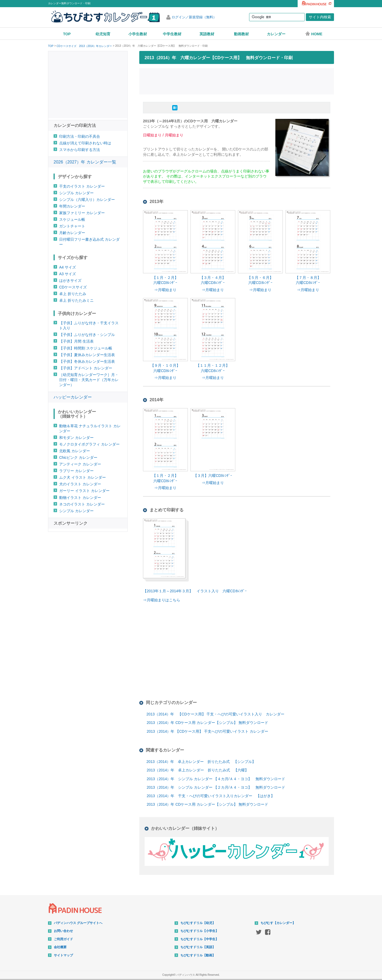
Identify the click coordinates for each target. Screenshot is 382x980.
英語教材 (207, 34)
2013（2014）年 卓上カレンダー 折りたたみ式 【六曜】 (198, 770)
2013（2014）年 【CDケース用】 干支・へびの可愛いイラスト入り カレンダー (215, 714)
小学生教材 (138, 34)
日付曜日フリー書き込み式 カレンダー (89, 242)
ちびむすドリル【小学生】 (199, 931)
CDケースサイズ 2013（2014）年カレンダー (84, 46)
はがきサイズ (70, 280)
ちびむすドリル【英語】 (198, 947)
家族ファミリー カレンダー (82, 213)
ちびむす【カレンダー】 (278, 923)
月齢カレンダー (72, 233)
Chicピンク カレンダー (78, 457)
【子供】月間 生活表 (76, 341)
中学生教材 (172, 34)
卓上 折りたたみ (73, 294)
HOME (314, 34)
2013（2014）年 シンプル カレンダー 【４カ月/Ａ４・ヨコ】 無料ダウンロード (216, 779)
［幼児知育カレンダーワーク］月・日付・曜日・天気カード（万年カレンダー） (89, 380)
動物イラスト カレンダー (80, 498)
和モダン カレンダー (76, 438)
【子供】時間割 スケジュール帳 (86, 348)
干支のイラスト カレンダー (82, 186)
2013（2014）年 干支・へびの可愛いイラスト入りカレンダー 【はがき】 (211, 796)
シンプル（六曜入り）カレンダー (87, 200)
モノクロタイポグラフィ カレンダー (89, 444)
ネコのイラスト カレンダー (82, 504)
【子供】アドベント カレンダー (86, 368)
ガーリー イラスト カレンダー (84, 491)
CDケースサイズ (73, 287)
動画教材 (241, 34)
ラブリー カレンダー (76, 471)
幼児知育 (103, 34)
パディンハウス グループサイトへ (78, 923)
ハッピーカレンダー (73, 397)
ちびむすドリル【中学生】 (199, 939)
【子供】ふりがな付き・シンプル (87, 335)
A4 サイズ (68, 267)
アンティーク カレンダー (80, 464)
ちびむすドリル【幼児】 (198, 923)
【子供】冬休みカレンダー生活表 (87, 361)
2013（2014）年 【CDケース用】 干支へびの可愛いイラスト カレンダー (207, 731)
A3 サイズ (68, 274)
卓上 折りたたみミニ (76, 300)
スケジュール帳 (72, 219)
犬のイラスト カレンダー (80, 484)
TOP (67, 34)
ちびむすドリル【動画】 (198, 955)
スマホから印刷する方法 (80, 150)
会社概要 (60, 947)
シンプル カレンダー (76, 193)
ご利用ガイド (63, 939)
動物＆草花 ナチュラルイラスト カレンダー (90, 428)
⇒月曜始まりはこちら (162, 600)
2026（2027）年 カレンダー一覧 (85, 162)
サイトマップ (63, 955)
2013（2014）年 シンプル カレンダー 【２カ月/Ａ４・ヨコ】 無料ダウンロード (216, 787)
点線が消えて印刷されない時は (85, 143)
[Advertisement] (237, 81)
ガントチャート (72, 226)
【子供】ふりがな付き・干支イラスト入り (89, 325)
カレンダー (276, 34)
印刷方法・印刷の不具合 (80, 136)
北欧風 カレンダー (75, 451)
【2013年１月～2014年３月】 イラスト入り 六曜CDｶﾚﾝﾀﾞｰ (195, 591)
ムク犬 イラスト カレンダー (83, 477)
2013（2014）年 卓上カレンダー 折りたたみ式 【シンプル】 (201, 762)
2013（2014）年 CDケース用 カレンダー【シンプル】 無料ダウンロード (207, 723)
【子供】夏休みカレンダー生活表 (87, 355)
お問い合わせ (63, 931)
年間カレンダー (72, 206)
